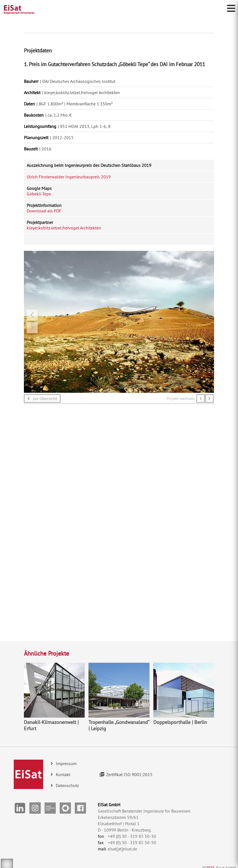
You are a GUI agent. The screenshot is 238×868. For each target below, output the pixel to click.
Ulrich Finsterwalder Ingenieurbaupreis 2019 (69, 177)
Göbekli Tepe (39, 194)
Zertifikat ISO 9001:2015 (129, 774)
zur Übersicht (45, 398)
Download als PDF (44, 211)
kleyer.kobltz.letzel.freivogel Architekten (64, 228)
